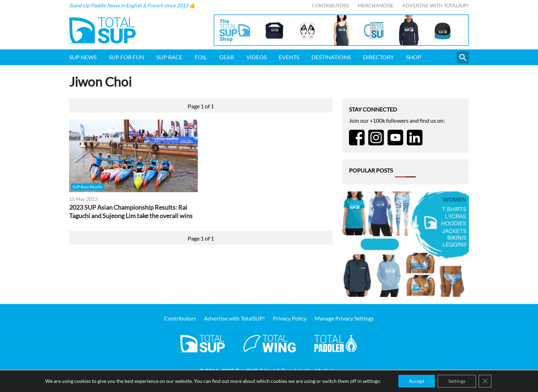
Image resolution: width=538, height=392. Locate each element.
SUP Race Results (88, 187)
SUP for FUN (126, 57)
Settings (457, 381)
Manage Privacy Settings (344, 318)
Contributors (330, 5)
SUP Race (169, 57)
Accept (417, 381)
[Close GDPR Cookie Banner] (485, 381)
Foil (201, 57)
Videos (256, 57)
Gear (227, 57)
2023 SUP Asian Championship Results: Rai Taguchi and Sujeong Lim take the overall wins (131, 212)
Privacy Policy (290, 318)
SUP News (83, 57)
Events (289, 57)
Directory (378, 57)
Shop (414, 57)
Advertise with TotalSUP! (436, 5)
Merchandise (376, 5)
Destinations (331, 57)
